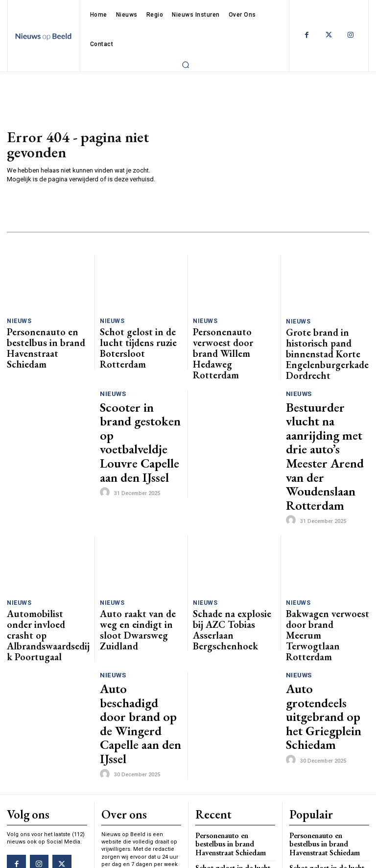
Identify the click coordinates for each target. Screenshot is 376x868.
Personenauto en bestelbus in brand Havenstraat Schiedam (47, 337)
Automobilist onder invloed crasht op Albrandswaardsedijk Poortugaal (48, 531)
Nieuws (18, 321)
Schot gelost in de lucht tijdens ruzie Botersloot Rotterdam (135, 337)
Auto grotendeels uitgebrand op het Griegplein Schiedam (321, 585)
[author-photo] (106, 422)
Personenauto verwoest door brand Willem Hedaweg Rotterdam (228, 337)
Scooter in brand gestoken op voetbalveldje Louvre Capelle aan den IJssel (137, 395)
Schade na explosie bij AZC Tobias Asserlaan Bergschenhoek (234, 528)
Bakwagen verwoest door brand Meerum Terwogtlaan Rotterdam (328, 528)
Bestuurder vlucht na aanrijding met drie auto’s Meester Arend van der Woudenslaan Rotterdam (324, 398)
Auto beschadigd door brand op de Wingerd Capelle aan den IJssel (139, 585)
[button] (186, 65)
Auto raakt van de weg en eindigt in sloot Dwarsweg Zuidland (139, 528)
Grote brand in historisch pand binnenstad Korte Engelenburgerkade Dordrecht (323, 341)
